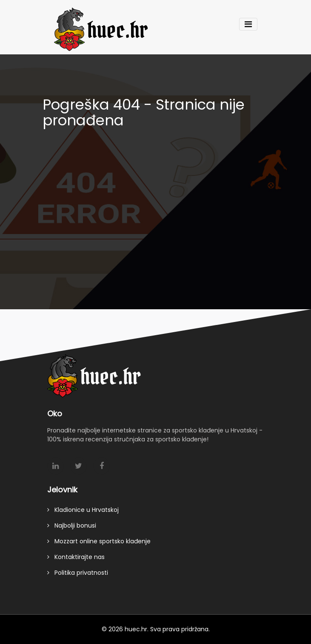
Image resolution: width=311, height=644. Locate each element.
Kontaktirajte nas (76, 559)
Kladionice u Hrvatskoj (83, 511)
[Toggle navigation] (248, 24)
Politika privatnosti (78, 574)
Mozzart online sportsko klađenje (99, 543)
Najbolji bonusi (72, 527)
